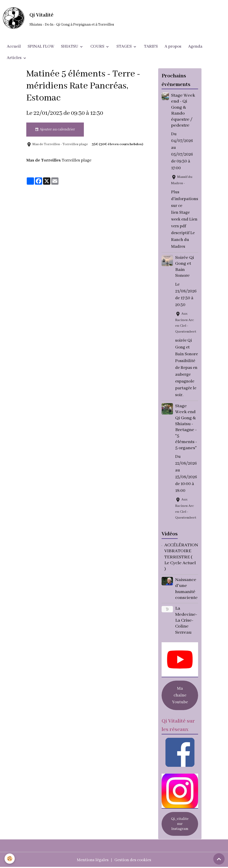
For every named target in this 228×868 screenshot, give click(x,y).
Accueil (14, 47)
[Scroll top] (219, 859)
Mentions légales (93, 860)
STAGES (125, 47)
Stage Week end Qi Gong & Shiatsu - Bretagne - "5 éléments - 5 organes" (186, 427)
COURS (98, 47)
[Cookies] (10, 859)
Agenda (195, 47)
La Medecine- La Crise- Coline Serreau (186, 620)
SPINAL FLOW (41, 47)
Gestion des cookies (133, 860)
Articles (15, 58)
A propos (173, 47)
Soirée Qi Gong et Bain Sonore (185, 267)
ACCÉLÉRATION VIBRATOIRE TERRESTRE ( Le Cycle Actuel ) (181, 557)
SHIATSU (70, 47)
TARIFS (151, 47)
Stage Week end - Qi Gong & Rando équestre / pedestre (183, 110)
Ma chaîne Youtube (180, 695)
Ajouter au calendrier (55, 130)
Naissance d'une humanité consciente (186, 589)
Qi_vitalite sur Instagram (180, 824)
